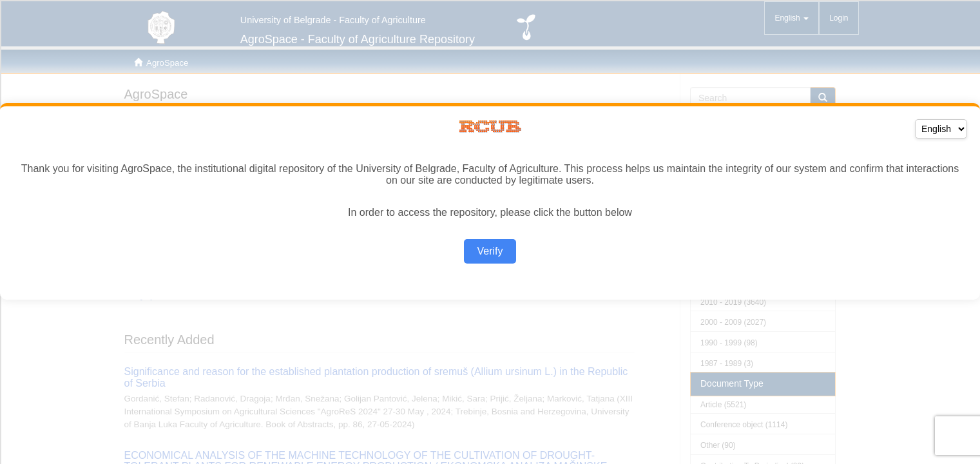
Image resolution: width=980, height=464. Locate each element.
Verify (490, 251)
